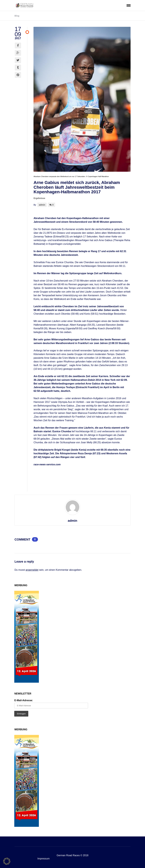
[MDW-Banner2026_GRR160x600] (27, 682)
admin (42, 205)
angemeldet (32, 570)
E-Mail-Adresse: (24, 700)
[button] (7, 861)
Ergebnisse (39, 198)
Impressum (44, 859)
